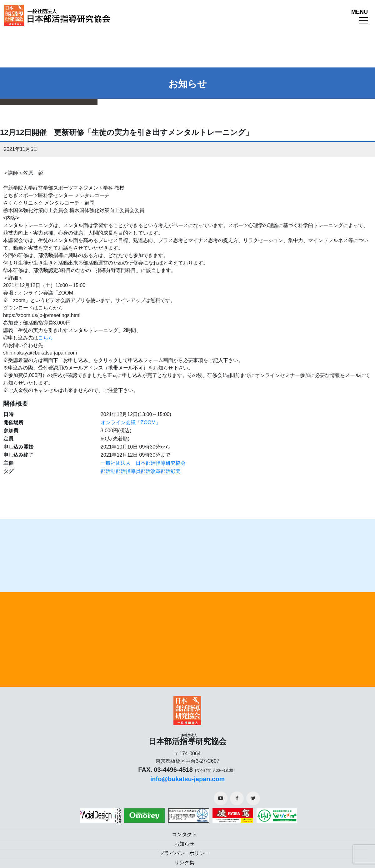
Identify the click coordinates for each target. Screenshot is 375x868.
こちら (46, 338)
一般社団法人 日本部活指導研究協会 (143, 463)
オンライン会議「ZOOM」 (131, 422)
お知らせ (184, 844)
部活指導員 (128, 471)
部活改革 (151, 471)
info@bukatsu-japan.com (187, 779)
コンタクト (184, 834)
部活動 (108, 471)
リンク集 (184, 863)
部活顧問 (171, 471)
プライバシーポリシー (184, 853)
